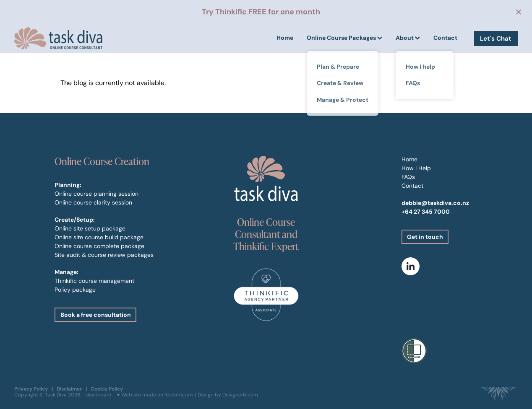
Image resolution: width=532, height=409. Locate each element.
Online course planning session (96, 194)
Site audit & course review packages (104, 255)
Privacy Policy (31, 389)
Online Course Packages (344, 38)
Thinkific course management (94, 281)
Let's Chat (496, 38)
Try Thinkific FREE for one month (261, 12)
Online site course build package (99, 237)
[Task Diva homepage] (65, 38)
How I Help (416, 168)
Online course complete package (99, 246)
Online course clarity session (93, 202)
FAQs (408, 177)
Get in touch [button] (425, 237)
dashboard (99, 395)
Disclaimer (69, 389)
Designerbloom (240, 395)
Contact (445, 38)
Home (285, 38)
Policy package (75, 290)
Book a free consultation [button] (96, 315)
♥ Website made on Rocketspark (155, 395)
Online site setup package (90, 228)
